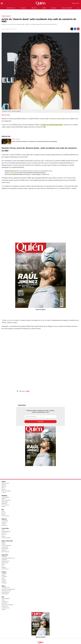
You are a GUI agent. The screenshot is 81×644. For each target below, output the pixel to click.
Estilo (3, 530)
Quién (4, 482)
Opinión (4, 524)
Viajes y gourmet (67, 8)
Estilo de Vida (5, 505)
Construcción (5, 588)
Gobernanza (5, 602)
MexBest (4, 496)
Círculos (34, 8)
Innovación (5, 606)
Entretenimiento (6, 532)
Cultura (4, 492)
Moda (44, 8)
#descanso (23, 174)
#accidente (30, 173)
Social (3, 600)
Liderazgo (4, 522)
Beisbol (4, 544)
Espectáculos (11, 8)
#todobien (16, 174)
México (3, 575)
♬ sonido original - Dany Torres (40, 174)
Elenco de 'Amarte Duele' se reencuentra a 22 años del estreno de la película (34, 141)
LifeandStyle (5, 569)
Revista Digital (76, 3)
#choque (36, 173)
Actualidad (5, 521)
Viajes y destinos (6, 500)
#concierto (20, 173)
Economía (4, 560)
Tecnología (5, 563)
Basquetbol (5, 547)
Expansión (5, 555)
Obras (3, 564)
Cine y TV (4, 535)
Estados (4, 580)
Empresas (4, 556)
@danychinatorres (10, 171)
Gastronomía (5, 497)
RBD (28, 391)
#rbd (25, 173)
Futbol (4, 542)
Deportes (4, 533)
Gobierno (4, 574)
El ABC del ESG (5, 608)
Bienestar (4, 503)
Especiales (4, 525)
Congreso (4, 577)
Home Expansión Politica (8, 558)
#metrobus (42, 173)
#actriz (28, 174)
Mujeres (4, 519)
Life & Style (5, 528)
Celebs (3, 514)
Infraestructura (6, 591)
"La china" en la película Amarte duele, (51, 125)
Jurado (4, 506)
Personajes (5, 502)
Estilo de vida (5, 516)
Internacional (6, 561)
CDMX (3, 578)
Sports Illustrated (7, 541)
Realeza (23, 8)
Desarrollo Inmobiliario (8, 589)
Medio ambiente (6, 599)
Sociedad (4, 583)
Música (3, 536)
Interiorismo (5, 594)
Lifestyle (4, 550)
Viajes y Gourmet (6, 491)
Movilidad (4, 603)
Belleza (54, 8)
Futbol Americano (7, 546)
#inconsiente (9, 174)
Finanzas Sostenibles (7, 605)
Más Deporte (5, 549)
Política (4, 572)
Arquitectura (5, 592)
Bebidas (4, 499)
